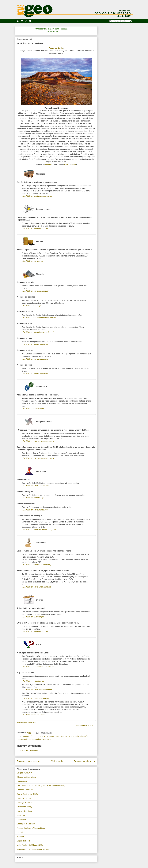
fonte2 (73, 164)
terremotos (36, 739)
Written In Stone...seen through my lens (33, 849)
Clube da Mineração (25, 790)
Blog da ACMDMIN (25, 773)
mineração (84, 736)
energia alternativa (48, 736)
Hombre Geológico (25, 811)
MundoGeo (22, 837)
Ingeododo (21, 820)
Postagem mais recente (29, 761)
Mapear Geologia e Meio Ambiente (31, 828)
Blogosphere (22, 781)
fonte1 (67, 164)
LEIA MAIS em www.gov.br (33, 261)
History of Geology (25, 807)
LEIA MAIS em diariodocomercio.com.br (38, 667)
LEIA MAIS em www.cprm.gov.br (35, 228)
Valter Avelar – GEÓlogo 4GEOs (30, 845)
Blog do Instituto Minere (27, 777)
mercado (75, 736)
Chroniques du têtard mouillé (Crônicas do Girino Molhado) (41, 786)
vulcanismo (46, 739)
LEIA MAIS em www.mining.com (35, 344)
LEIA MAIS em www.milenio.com (35, 510)
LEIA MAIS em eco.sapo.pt (33, 306)
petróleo (28, 739)
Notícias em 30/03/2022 (27, 723)
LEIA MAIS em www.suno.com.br (35, 291)
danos (37, 736)
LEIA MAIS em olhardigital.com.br (35, 698)
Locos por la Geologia (26, 824)
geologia (67, 736)
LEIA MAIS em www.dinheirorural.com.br (38, 332)
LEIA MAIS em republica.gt (33, 498)
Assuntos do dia (56, 48)
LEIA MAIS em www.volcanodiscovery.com (39, 529)
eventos (59, 736)
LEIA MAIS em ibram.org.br (33, 409)
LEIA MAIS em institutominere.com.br (37, 196)
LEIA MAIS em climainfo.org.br (34, 681)
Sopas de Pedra (24, 841)
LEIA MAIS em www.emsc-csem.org (36, 565)
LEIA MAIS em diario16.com (33, 715)
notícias (20, 739)
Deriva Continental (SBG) (27, 794)
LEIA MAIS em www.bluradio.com (35, 486)
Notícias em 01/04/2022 (86, 725)
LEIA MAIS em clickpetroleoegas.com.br (38, 441)
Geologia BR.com (24, 798)
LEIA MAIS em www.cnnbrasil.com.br (37, 690)
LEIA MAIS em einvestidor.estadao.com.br (39, 318)
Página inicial (57, 761)
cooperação (28, 736)
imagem (49, 164)
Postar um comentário (29, 750)
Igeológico (21, 815)
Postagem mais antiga (85, 761)
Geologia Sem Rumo (26, 803)
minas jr (20, 832)
